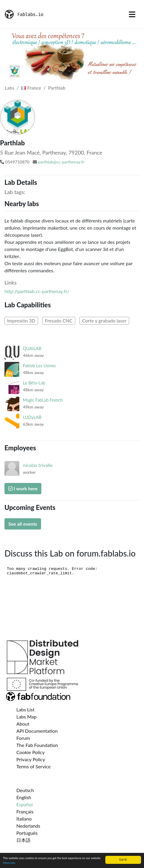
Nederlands (28, 826)
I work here (23, 488)
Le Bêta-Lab (34, 383)
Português (27, 833)
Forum (23, 738)
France (31, 88)
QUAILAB (32, 348)
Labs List (25, 709)
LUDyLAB (32, 417)
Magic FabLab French (43, 400)
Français (25, 811)
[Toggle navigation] (132, 14)
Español (25, 804)
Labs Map (26, 717)
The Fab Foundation (37, 745)
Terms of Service (33, 766)
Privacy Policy (31, 759)
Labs (10, 88)
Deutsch (25, 790)
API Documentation (37, 731)
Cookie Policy (30, 752)
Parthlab (57, 88)
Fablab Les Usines (39, 366)
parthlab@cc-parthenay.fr (61, 162)
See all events (23, 524)
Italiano (24, 819)
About (23, 724)
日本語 (24, 840)
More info (9, 863)
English (24, 797)
